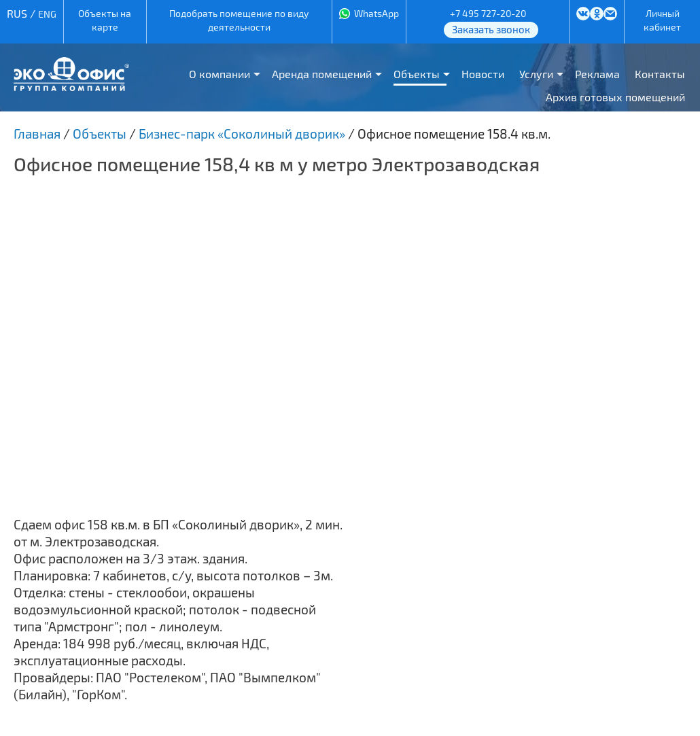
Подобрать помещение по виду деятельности (239, 20)
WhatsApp (377, 13)
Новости (483, 74)
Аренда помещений (322, 74)
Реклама (597, 74)
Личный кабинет (662, 20)
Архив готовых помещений (615, 97)
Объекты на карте (105, 20)
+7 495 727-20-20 (488, 13)
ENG (47, 14)
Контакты (660, 74)
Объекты (417, 74)
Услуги (536, 74)
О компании (220, 74)
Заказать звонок (491, 29)
